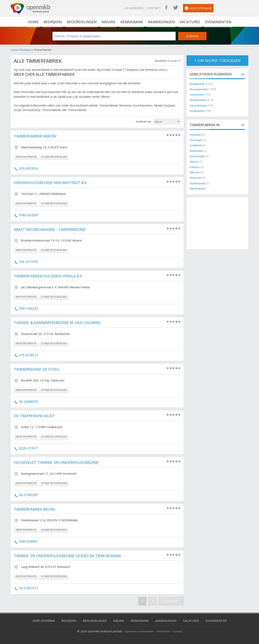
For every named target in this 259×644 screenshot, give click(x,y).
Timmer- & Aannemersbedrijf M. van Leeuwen (59, 323)
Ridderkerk (196, 151)
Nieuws (109, 21)
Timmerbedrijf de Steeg (37, 369)
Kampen (195, 167)
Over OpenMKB (40, 620)
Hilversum (196, 178)
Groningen (196, 140)
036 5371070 (28, 262)
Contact (185, 8)
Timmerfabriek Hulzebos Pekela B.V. (50, 276)
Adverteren (164, 631)
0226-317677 (29, 448)
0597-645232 (29, 308)
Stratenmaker (198, 100)
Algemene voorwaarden (139, 631)
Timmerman (198, 95)
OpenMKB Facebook (197, 8)
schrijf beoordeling (54, 157)
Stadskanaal (197, 183)
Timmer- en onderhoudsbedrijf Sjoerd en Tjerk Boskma (70, 556)
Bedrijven (53, 21)
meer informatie (26, 157)
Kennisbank (132, 21)
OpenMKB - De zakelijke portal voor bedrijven (30, 8)
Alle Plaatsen (198, 189)
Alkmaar (195, 172)
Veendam (196, 135)
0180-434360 (29, 215)
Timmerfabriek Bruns (35, 509)
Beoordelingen (82, 21)
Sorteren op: (144, 121)
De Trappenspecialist (35, 416)
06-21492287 (29, 495)
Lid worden (165, 8)
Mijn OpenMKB (229, 8)
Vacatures (189, 21)
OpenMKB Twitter (207, 8)
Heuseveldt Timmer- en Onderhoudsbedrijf (58, 463)
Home (14, 50)
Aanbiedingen (161, 21)
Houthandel (197, 111)
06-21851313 (29, 588)
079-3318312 (29, 355)
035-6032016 (29, 169)
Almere (194, 162)
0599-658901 (29, 541)
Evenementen (217, 21)
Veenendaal (197, 156)
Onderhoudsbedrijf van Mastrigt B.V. (52, 183)
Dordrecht (196, 145)
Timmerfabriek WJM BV (36, 136)
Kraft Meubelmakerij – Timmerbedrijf (51, 229)
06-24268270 (29, 402)
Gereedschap (198, 105)
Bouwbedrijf (197, 84)
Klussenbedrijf (199, 89)
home (34, 21)
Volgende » (171, 601)
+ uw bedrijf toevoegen (218, 60)
